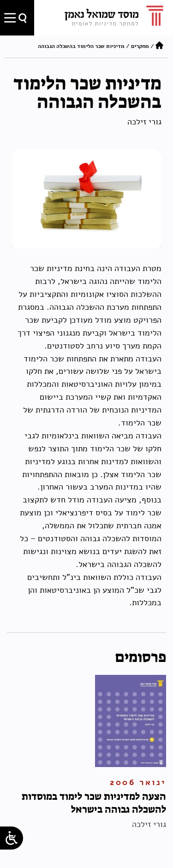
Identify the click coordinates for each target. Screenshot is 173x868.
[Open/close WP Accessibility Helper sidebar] (12, 838)
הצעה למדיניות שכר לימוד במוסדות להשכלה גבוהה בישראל (94, 803)
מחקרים (140, 46)
